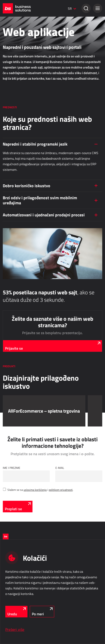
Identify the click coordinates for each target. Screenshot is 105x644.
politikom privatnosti (61, 490)
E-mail (60, 468)
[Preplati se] (18, 507)
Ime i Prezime (12, 468)
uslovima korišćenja (35, 490)
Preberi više (15, 629)
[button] (98, 8)
